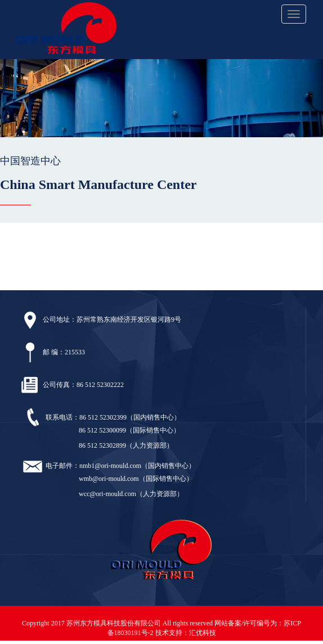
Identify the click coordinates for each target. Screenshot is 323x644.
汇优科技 (203, 633)
